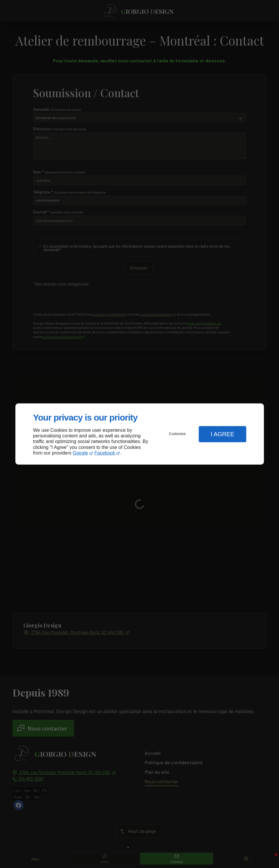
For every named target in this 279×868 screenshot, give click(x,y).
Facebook (105, 453)
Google (80, 453)
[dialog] (140, 434)
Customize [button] (177, 434)
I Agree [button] (222, 434)
